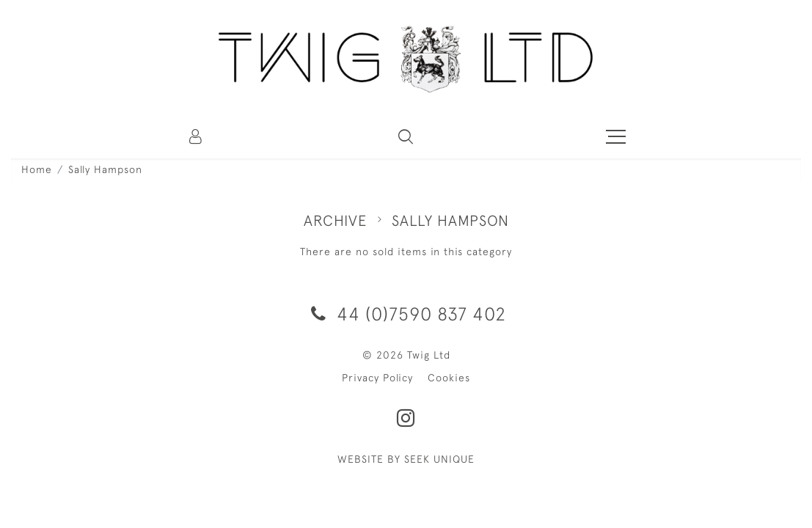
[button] (406, 136)
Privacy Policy (377, 378)
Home (37, 169)
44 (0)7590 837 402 (406, 313)
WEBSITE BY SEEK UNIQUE (406, 459)
